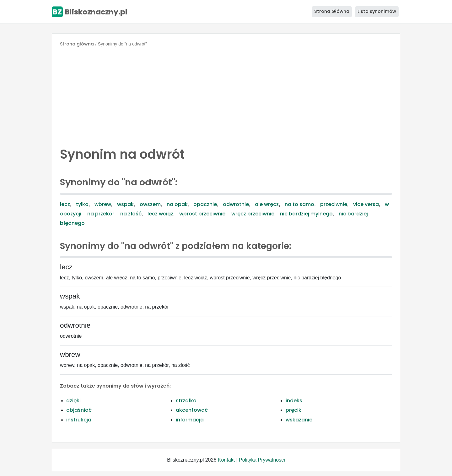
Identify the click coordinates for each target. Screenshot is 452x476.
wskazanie (299, 420)
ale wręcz (267, 204)
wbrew (103, 204)
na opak (177, 204)
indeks (294, 401)
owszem (150, 204)
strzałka (186, 401)
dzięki (73, 401)
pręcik (293, 410)
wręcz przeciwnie (253, 214)
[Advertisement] (226, 95)
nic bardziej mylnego (306, 214)
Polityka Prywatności (262, 460)
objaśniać (79, 410)
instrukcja (79, 420)
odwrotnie (236, 204)
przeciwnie (334, 204)
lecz (65, 204)
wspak (125, 204)
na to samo (299, 204)
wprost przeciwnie (202, 214)
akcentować (192, 410)
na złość (131, 214)
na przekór (101, 214)
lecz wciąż (160, 214)
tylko (82, 204)
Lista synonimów (377, 11)
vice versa (366, 204)
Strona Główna (332, 11)
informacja (190, 420)
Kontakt (226, 460)
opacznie (205, 204)
